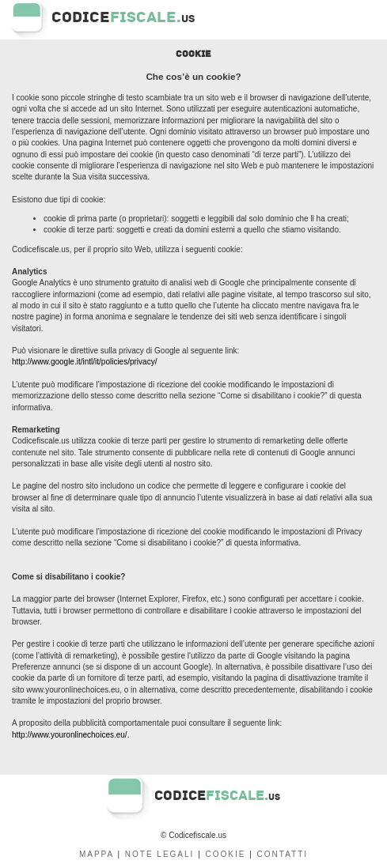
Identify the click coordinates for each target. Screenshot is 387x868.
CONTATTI (283, 854)
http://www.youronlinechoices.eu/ (70, 735)
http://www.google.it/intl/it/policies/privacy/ (84, 362)
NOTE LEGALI (160, 854)
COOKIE (226, 854)
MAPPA (97, 854)
